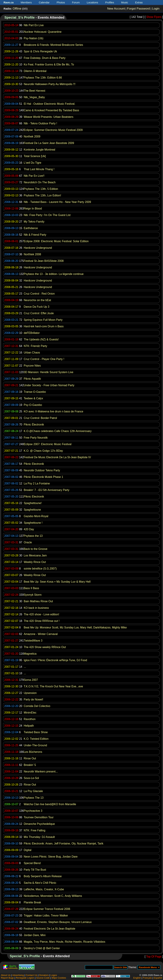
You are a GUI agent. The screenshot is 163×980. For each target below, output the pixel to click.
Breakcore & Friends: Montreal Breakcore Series (53, 45)
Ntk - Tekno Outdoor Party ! (40, 123)
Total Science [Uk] (35, 156)
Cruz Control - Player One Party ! (44, 359)
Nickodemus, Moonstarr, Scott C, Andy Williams (53, 896)
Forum (76, 2)
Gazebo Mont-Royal (36, 516)
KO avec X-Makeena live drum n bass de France (53, 411)
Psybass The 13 (34, 798)
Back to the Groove (35, 549)
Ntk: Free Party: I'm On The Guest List (47, 215)
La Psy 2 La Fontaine (37, 483)
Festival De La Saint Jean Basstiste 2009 (49, 143)
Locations (92, 2)
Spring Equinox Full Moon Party (43, 320)
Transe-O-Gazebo (35, 392)
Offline (17, 9)
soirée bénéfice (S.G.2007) (40, 569)
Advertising (18, 975)
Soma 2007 (31, 680)
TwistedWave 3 (33, 641)
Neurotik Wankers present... (41, 771)
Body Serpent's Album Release (43, 876)
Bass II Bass (31, 588)
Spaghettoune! (33, 503)
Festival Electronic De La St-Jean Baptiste (49, 929)
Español (158, 978)
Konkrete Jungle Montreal (39, 150)
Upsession (30, 693)
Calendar (44, 2)
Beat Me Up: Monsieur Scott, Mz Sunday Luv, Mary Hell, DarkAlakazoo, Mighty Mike (75, 627)
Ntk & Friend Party (35, 235)
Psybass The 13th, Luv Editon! (42, 195)
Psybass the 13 (33, 536)
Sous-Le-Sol (31, 778)
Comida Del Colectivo (37, 706)
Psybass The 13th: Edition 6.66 (43, 78)
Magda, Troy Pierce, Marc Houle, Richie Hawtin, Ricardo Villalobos (65, 942)
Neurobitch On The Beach (40, 182)
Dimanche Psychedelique (39, 824)
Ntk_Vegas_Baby (34, 97)
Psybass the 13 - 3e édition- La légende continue (54, 274)
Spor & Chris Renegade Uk (40, 51)
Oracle (28, 542)
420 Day (29, 529)
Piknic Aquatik (32, 379)
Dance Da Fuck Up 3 (37, 307)
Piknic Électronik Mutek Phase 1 (43, 477)
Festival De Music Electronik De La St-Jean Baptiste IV (57, 457)
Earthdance (31, 228)
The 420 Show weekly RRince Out (45, 647)
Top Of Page (154, 957)
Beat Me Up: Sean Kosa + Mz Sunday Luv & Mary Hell (57, 582)
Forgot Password (138, 9)
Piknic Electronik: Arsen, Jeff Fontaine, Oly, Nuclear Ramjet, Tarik (64, 844)
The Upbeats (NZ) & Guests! (41, 339)
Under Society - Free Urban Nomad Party (49, 385)
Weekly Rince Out (35, 562)
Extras (139, 2)
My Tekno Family (34, 222)
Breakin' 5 (30, 765)
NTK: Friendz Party (35, 346)
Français (147, 978)
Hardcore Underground (38, 248)
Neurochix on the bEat (37, 300)
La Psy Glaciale (33, 791)
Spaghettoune (32, 510)
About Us (6, 975)
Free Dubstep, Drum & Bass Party (45, 58)
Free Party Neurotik (36, 438)
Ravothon (30, 719)
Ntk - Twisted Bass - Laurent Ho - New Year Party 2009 (57, 202)
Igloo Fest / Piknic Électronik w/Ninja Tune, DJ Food (55, 660)
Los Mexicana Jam (35, 555)
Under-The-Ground (35, 745)
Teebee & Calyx (33, 398)
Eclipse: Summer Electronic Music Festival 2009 (53, 130)
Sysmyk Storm (33, 595)
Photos (61, 2)
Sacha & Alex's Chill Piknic (40, 883)
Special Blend (32, 863)
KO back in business (36, 608)
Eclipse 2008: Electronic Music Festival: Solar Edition (56, 241)
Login (156, 9)
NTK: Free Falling (35, 830)
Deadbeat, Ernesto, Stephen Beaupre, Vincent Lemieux (58, 922)
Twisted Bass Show (36, 732)
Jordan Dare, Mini (35, 935)
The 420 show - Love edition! (41, 614)
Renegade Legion (25, 978)
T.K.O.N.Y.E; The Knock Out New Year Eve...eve (53, 686)
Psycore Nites (32, 366)
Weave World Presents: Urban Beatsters (48, 117)
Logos (54, 975)
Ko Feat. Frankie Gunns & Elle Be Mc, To (49, 64)
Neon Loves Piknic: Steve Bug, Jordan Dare (51, 857)
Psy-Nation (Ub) (34, 38)
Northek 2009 (32, 136)
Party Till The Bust (35, 870)
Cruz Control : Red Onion (39, 294)
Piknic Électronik (34, 425)
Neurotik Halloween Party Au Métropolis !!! (50, 84)
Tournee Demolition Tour (39, 817)
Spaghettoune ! (33, 523)
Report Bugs (7, 978)
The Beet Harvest (34, 91)
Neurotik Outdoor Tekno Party (42, 470)
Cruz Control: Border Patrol (40, 418)
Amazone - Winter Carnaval (41, 634)
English (137, 978)
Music (125, 2)
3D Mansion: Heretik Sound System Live (48, 372)
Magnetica (30, 654)
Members (26, 2)
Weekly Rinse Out (35, 575)
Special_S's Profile (20, 17)
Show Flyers (154, 17)
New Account (116, 9)
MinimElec (30, 713)
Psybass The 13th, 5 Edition (41, 189)
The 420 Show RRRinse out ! (42, 621)
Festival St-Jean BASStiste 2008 (44, 261)
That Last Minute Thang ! (39, 169)
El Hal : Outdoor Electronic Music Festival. (49, 104)
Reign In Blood (33, 209)
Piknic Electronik (34, 464)
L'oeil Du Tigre (32, 163)
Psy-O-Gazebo (33, 405)
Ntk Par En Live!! (34, 176)
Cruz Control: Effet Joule (39, 313)
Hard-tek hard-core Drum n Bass (44, 326)
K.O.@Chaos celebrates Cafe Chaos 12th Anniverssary (58, 431)
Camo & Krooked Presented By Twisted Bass (51, 110)
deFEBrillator (32, 333)
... (25, 667)
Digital (28, 850)
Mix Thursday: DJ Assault (39, 837)
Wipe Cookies (59, 978)
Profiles (110, 2)
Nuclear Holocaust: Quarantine (43, 32)
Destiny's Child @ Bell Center (42, 948)
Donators (44, 975)
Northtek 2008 (32, 254)
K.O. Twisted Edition (36, 739)
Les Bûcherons (33, 752)
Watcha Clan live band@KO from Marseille (50, 804)
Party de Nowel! (33, 699)
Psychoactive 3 (33, 811)
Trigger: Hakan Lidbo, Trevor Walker (46, 916)
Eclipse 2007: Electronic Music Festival (48, 444)
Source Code (43, 978)
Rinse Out (30, 758)
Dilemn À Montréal (35, 71)
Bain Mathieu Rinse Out (38, 601)
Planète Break (32, 902)
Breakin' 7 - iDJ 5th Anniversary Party (47, 490)
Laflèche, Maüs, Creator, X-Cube (44, 889)
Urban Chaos (32, 353)
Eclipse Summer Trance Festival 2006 (47, 909)
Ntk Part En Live (34, 25)
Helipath (29, 726)
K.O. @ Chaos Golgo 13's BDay (43, 451)
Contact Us (31, 975)
